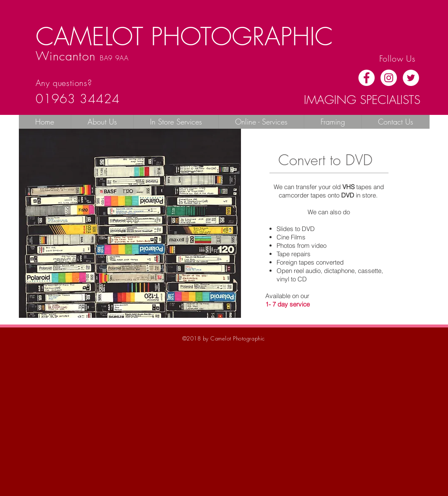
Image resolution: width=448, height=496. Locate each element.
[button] (176, 122)
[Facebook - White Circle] (366, 78)
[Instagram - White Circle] (389, 78)
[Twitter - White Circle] (411, 78)
